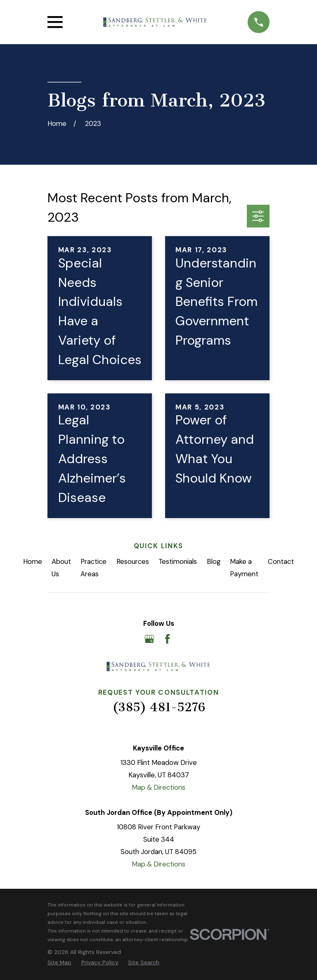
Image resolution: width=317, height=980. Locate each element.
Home (33, 561)
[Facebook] (167, 639)
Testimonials (178, 561)
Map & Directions (158, 787)
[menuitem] (59, 962)
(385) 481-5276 (159, 707)
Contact (281, 561)
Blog (214, 561)
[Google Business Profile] (149, 639)
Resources (133, 561)
